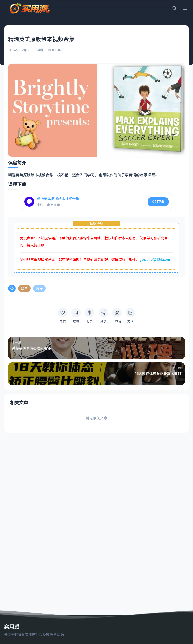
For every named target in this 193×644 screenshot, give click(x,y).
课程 (40, 50)
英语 (39, 288)
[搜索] (174, 8)
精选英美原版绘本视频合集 (58, 199)
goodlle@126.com (155, 260)
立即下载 (158, 202)
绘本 (24, 288)
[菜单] (185, 8)
